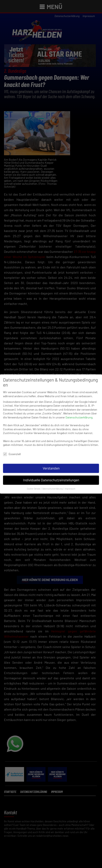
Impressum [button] (70, 484)
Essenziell (12, 450)
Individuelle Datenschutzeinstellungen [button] (51, 476)
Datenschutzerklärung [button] (53, 484)
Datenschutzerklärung (79, 413)
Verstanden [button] (51, 464)
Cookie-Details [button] (34, 484)
